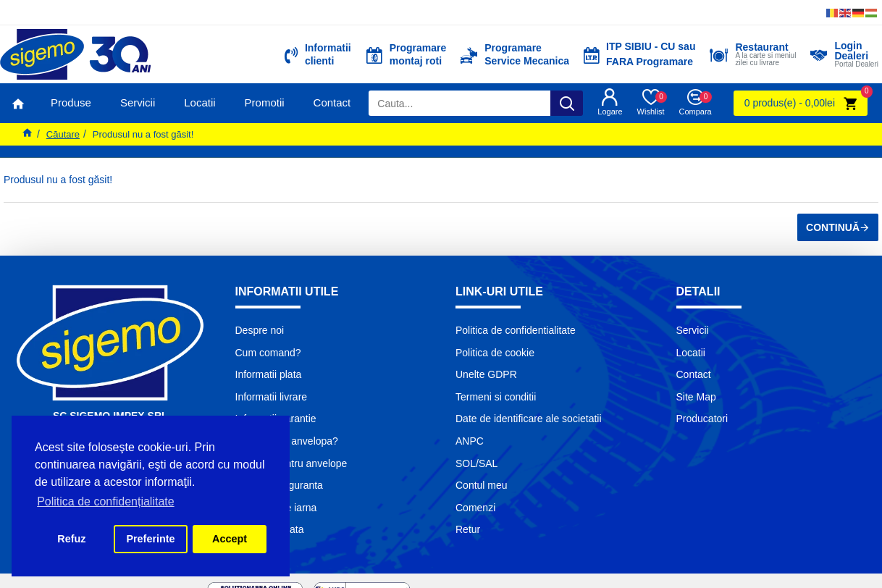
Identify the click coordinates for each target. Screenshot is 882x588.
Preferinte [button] (150, 539)
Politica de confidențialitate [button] (105, 501)
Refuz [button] (71, 539)
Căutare (63, 134)
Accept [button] (230, 539)
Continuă (833, 227)
